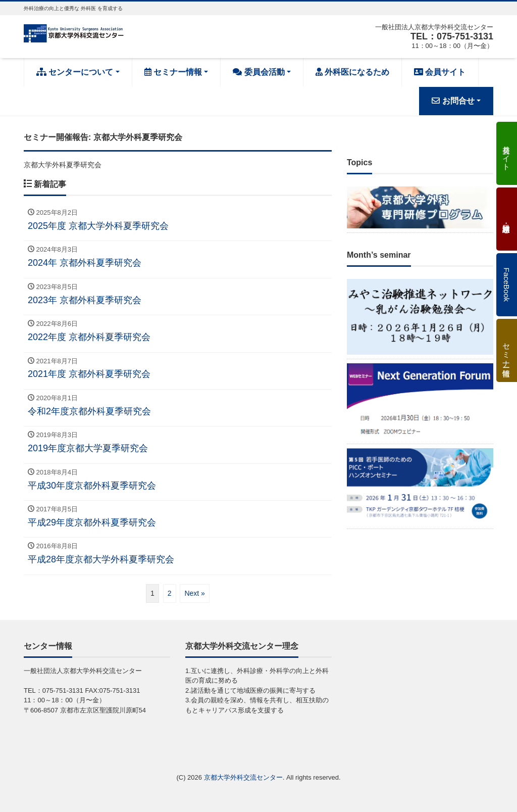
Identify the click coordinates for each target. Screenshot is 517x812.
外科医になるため (352, 72)
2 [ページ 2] (170, 593)
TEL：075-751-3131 (452, 36)
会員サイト (440, 72)
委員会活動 (258, 72)
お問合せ (453, 101)
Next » (194, 593)
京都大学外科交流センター (243, 777)
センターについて (75, 72)
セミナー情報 (173, 72)
